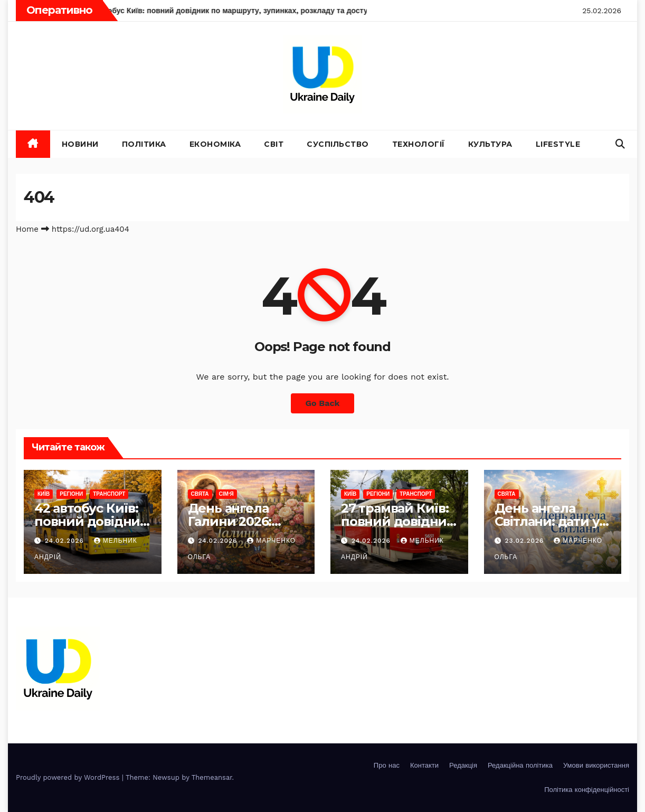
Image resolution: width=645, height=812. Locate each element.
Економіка (215, 144)
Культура (490, 144)
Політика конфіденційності (587, 790)
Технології (419, 144)
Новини (80, 144)
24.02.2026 (66, 541)
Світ (274, 144)
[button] (620, 144)
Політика (144, 144)
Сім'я (226, 494)
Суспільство (338, 144)
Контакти (424, 765)
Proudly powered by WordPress (69, 777)
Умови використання (596, 765)
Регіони (71, 494)
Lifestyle (558, 144)
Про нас (387, 765)
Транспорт (109, 494)
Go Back (323, 403)
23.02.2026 (525, 541)
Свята (200, 494)
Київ (44, 494)
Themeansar (212, 777)
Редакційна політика (520, 765)
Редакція (463, 765)
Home (27, 229)
